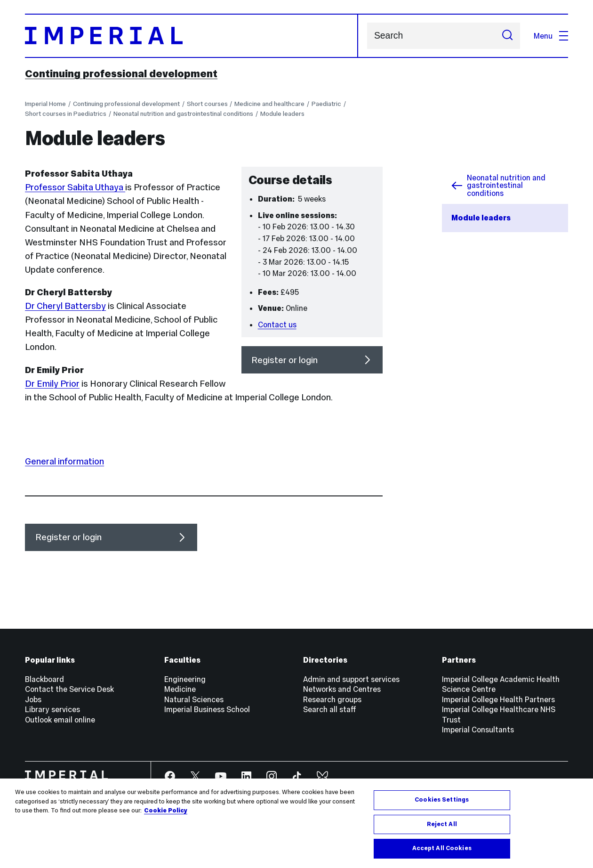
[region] (296, 823)
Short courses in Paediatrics (66, 114)
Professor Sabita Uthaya (75, 187)
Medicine (180, 689)
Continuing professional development (121, 73)
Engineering (185, 679)
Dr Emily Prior (52, 384)
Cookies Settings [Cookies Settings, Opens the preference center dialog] (442, 800)
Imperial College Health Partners (498, 699)
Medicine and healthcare (269, 104)
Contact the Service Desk (69, 689)
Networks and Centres (342, 689)
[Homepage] (192, 36)
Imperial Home (45, 104)
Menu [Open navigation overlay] (551, 36)
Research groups (332, 699)
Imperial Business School (207, 709)
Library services (52, 709)
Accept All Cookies (442, 848)
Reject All (442, 824)
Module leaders (282, 114)
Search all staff (330, 709)
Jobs (33, 699)
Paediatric (326, 104)
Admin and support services (351, 679)
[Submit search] (507, 36)
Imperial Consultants (478, 730)
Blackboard (44, 679)
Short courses (207, 104)
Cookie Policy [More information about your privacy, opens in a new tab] (166, 811)
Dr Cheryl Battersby (65, 306)
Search (367, 36)
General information (64, 461)
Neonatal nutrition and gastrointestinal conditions (183, 114)
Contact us (277, 324)
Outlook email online (60, 720)
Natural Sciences (194, 699)
